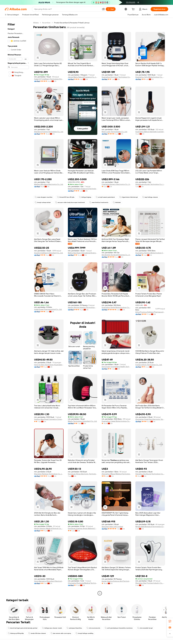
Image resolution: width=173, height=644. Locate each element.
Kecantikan (46, 23)
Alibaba (36, 23)
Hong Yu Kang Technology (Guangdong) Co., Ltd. (49, 365)
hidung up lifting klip (16, 633)
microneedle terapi (145, 628)
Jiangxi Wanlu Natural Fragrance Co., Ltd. (83, 77)
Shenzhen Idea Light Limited (112, 527)
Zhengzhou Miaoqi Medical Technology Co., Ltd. (116, 474)
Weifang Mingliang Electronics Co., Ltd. (49, 184)
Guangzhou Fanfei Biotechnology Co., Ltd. (116, 307)
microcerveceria (93, 628)
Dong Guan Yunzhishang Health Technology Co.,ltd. (116, 367)
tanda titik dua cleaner (37, 633)
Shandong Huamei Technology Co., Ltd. (49, 132)
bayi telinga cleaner (150, 197)
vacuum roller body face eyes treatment (70, 202)
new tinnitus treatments (99, 202)
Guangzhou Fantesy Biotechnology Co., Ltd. (150, 253)
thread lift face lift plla (66, 197)
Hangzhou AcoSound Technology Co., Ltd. (150, 474)
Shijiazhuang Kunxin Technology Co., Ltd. (150, 184)
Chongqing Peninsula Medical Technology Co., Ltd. (83, 583)
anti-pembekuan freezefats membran (119, 628)
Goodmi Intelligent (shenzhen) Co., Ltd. (49, 253)
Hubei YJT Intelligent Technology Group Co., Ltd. (49, 79)
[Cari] (111, 9)
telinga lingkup (85, 197)
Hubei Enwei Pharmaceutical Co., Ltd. (48, 309)
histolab (117, 202)
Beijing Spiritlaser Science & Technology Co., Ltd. (83, 189)
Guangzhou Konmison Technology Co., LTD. (116, 77)
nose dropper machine (44, 197)
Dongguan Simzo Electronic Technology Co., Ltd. (83, 474)
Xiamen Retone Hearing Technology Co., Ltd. (83, 307)
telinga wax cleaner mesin (52, 628)
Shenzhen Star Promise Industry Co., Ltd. (150, 583)
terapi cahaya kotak (43, 202)
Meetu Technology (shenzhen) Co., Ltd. (82, 421)
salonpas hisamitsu (74, 628)
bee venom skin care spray (61, 633)
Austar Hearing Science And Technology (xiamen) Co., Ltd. (116, 581)
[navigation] (18, 308)
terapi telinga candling (84, 633)
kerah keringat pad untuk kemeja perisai (23, 628)
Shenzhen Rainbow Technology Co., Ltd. (49, 474)
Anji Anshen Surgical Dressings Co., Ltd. (116, 255)
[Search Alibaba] (67, 9)
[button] (103, 9)
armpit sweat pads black (105, 197)
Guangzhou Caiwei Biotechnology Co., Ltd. (116, 421)
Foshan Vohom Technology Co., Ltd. (149, 365)
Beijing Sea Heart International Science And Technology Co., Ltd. (83, 253)
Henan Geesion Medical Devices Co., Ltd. (49, 528)
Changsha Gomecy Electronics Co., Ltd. (116, 184)
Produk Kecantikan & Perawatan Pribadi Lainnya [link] (72, 23)
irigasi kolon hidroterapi (128, 197)
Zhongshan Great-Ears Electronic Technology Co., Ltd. (150, 419)
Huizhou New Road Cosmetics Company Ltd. (49, 419)
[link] (170, 621)
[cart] (134, 9)
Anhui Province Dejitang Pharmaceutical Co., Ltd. (150, 312)
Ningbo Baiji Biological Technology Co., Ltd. (150, 527)
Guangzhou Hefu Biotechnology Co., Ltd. (150, 77)
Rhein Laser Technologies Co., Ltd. (114, 132)
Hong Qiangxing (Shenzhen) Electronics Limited (49, 581)
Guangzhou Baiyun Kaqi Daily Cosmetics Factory (150, 132)
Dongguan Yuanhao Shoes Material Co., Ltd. (83, 528)
